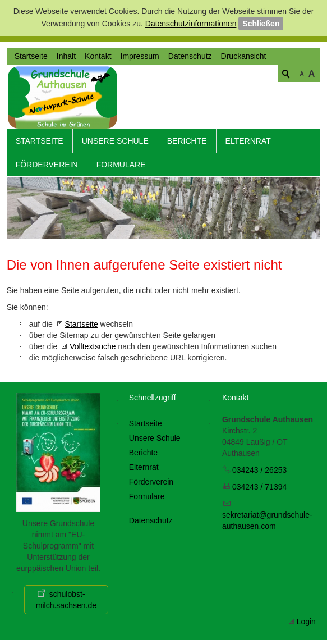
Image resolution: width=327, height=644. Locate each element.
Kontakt (98, 114)
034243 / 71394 (259, 481)
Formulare (121, 158)
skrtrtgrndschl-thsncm (267, 514)
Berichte (187, 135)
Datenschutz (190, 114)
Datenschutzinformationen (191, 24)
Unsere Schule (115, 135)
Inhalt (66, 114)
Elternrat (248, 135)
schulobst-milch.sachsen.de (66, 593)
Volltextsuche (93, 340)
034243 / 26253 (259, 464)
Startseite (31, 114)
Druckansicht (244, 114)
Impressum (140, 114)
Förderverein (47, 158)
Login (306, 615)
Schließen (261, 24)
